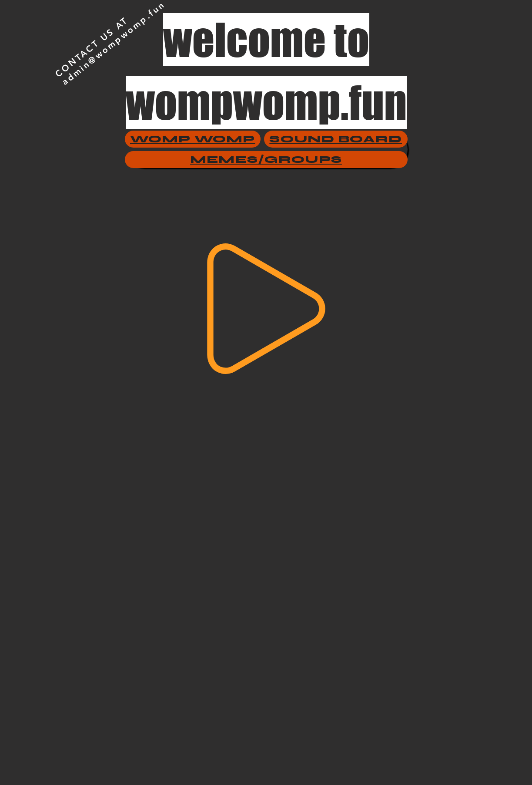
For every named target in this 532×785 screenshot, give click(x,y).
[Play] (266, 309)
